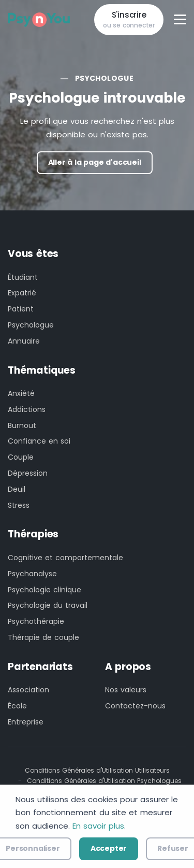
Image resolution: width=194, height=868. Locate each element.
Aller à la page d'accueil (95, 162)
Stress (19, 505)
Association (28, 690)
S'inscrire (129, 20)
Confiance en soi (39, 441)
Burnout (22, 425)
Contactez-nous (135, 706)
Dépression (28, 473)
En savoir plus (98, 826)
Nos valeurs (126, 690)
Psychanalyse (32, 574)
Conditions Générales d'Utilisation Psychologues (104, 781)
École (17, 706)
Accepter (109, 848)
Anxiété (21, 393)
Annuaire (24, 341)
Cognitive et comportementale (65, 558)
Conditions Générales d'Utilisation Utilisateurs (97, 770)
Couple (21, 457)
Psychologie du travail (48, 605)
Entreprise (26, 722)
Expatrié (22, 293)
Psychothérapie (36, 621)
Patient (21, 309)
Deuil (17, 489)
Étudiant (23, 277)
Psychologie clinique (44, 590)
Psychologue (104, 78)
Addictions (27, 409)
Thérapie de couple (43, 637)
